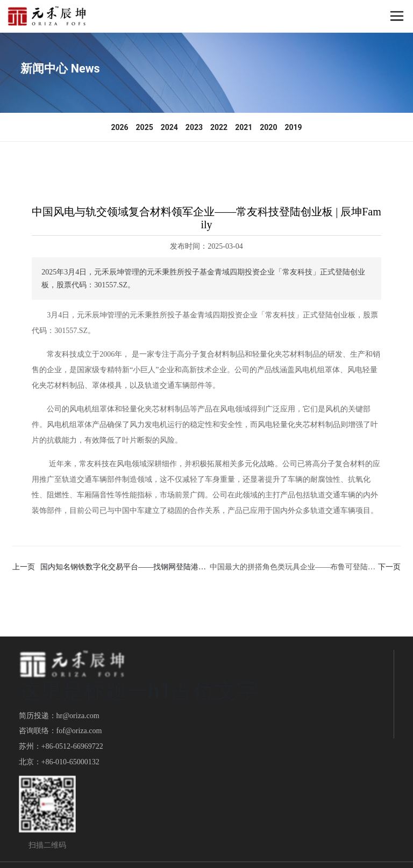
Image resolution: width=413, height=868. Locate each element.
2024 (169, 127)
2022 (219, 127)
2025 (145, 127)
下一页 (389, 567)
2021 (244, 127)
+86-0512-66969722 (72, 746)
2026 (119, 127)
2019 (293, 127)
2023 (194, 127)
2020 (268, 127)
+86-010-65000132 (70, 762)
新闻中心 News (60, 68)
